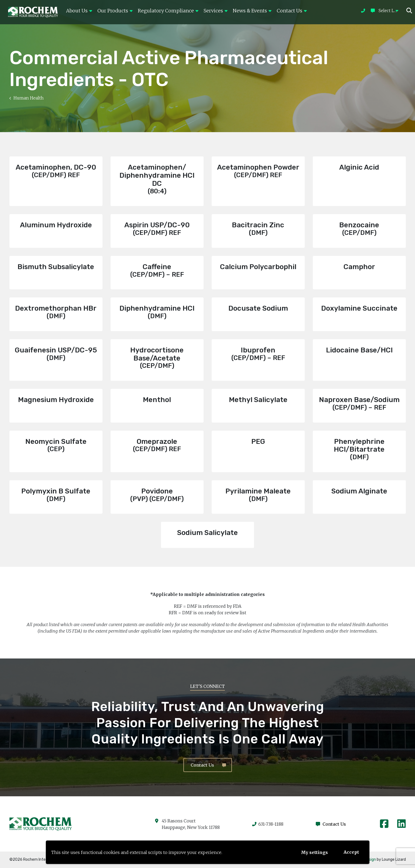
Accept (351, 852)
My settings (314, 852)
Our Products (115, 11)
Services (215, 11)
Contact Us (292, 11)
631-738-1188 (268, 824)
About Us (79, 11)
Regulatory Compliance (168, 11)
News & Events (252, 11)
